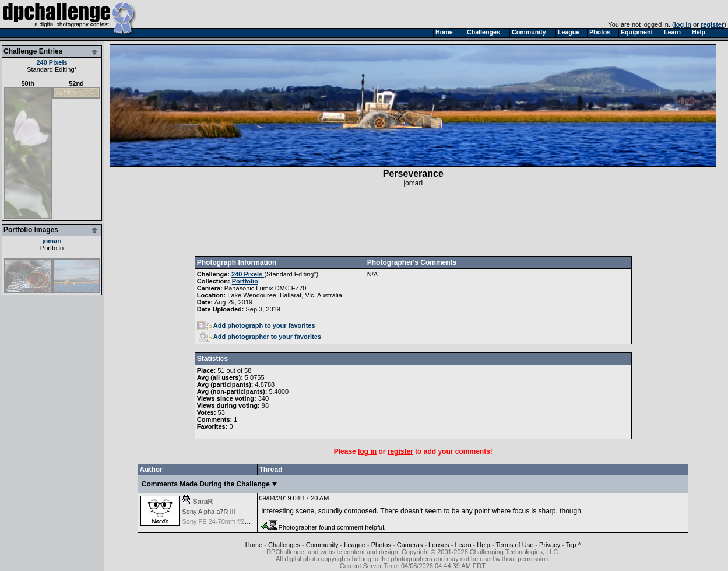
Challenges (284, 545)
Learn (463, 545)
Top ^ (574, 545)
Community (322, 545)
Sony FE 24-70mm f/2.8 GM (222, 521)
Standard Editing (50, 69)
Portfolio (52, 248)
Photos (381, 545)
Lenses (439, 545)
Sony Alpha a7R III (208, 512)
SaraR (203, 502)
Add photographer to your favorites (260, 337)
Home (254, 545)
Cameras (410, 545)
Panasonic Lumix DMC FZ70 (265, 288)
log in (683, 24)
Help (483, 545)
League (355, 545)
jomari (52, 241)
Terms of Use (515, 545)
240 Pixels (52, 62)
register (712, 24)
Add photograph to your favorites (256, 325)
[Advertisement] (413, 222)
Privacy (550, 545)
